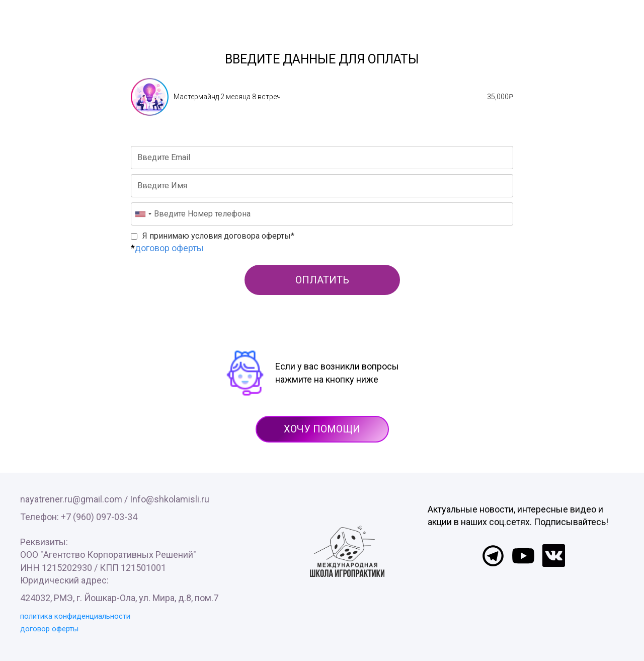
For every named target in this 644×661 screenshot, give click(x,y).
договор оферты (169, 248)
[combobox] (143, 214)
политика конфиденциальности (75, 616)
